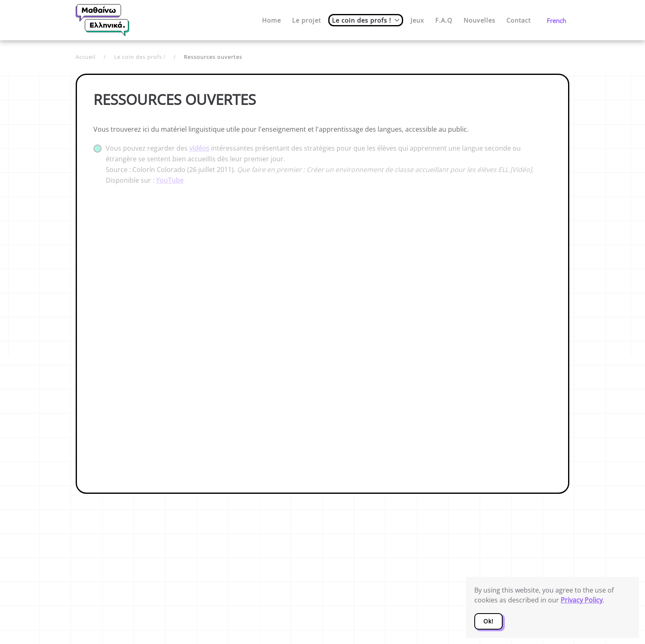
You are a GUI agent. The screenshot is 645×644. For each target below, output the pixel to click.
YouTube (170, 180)
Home (271, 20)
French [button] (556, 21)
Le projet (306, 20)
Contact (519, 20)
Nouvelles (479, 20)
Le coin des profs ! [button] (366, 20)
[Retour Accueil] (102, 20)
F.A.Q (444, 20)
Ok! (488, 621)
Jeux (417, 20)
